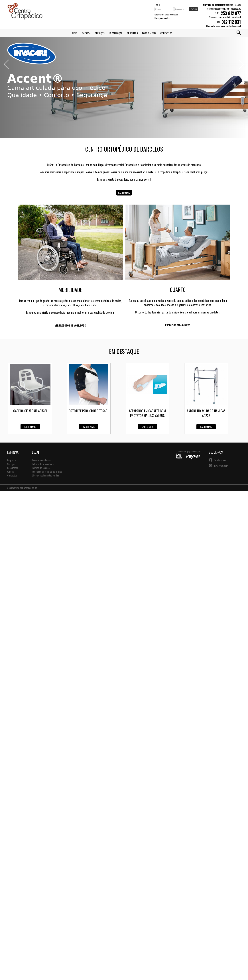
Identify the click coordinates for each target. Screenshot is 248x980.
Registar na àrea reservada (166, 14)
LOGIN (157, 5)
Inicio (74, 33)
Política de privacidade (43, 464)
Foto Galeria (149, 33)
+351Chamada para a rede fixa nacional (225, 15)
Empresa (86, 33)
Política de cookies (41, 468)
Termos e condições (41, 460)
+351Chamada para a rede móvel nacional (223, 23)
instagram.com (221, 466)
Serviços (100, 33)
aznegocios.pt (30, 488)
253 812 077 (231, 13)
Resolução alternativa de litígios (47, 471)
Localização (116, 33)
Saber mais (124, 193)
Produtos (132, 33)
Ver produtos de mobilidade (70, 325)
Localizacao (13, 468)
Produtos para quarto (178, 325)
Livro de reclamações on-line (45, 475)
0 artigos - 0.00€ (222, 5)
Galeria (11, 471)
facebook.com (220, 460)
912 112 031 (231, 22)
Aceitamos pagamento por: (189, 455)
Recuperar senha (162, 18)
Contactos (166, 33)
